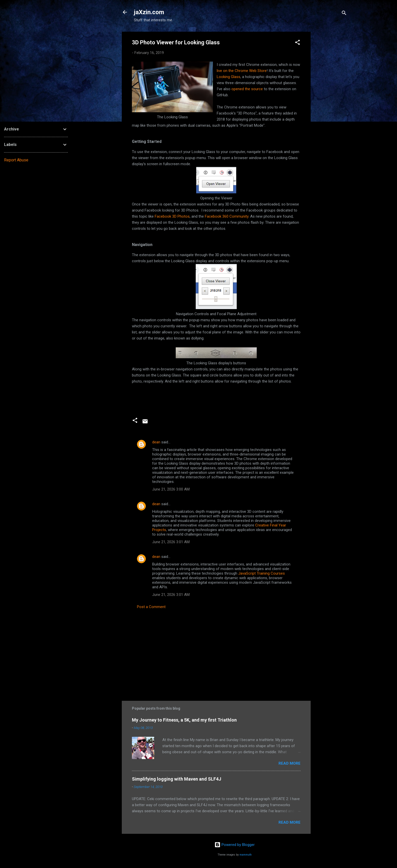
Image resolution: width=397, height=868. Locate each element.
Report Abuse (16, 160)
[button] (297, 43)
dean (156, 442)
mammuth (246, 855)
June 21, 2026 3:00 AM (171, 489)
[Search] (344, 14)
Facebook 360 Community (227, 216)
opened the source (247, 89)
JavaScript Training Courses (262, 573)
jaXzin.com (149, 12)
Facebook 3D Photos (172, 216)
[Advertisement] (331, 108)
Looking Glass (229, 77)
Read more (290, 763)
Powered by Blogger (235, 845)
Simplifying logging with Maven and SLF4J (177, 779)
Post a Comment (151, 607)
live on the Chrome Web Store (242, 71)
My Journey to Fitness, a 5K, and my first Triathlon (184, 720)
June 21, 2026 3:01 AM (171, 542)
